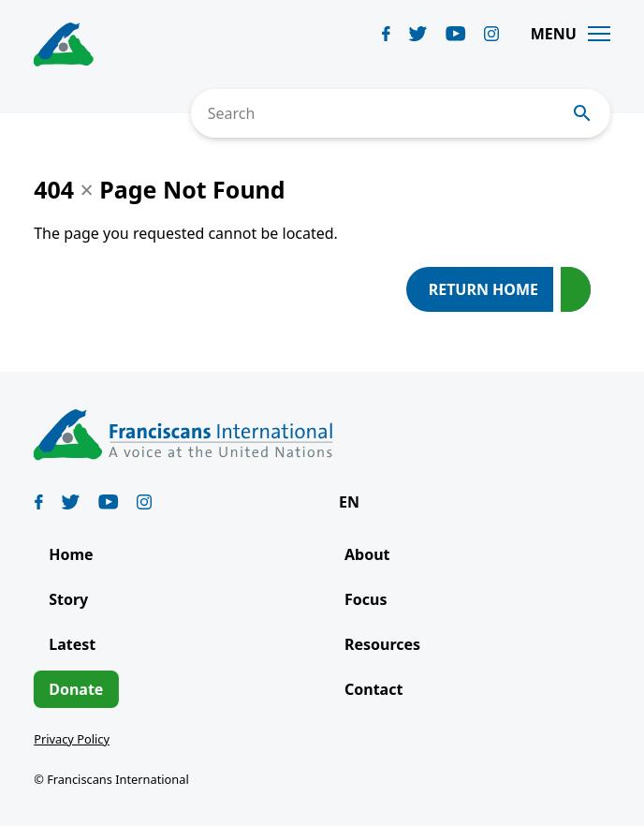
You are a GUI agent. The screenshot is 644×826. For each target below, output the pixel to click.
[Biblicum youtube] (456, 34)
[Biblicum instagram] (491, 34)
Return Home (483, 289)
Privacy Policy (72, 739)
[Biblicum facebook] (386, 34)
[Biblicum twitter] (418, 34)
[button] (359, 502)
